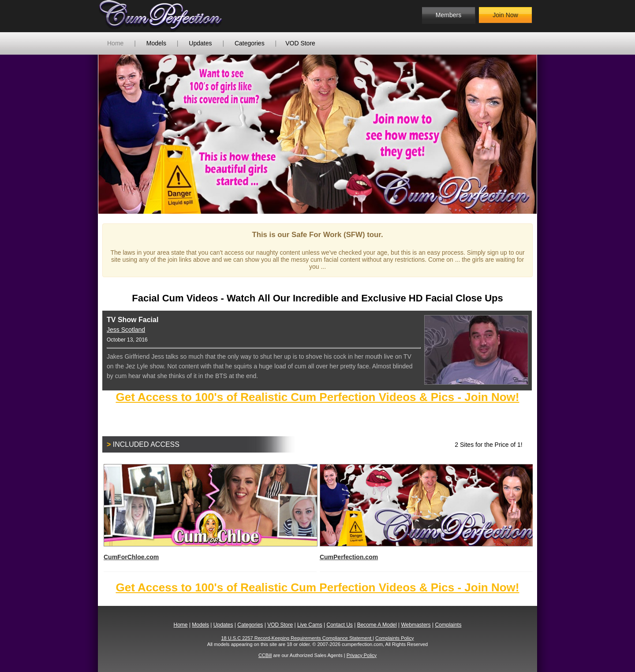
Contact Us (339, 625)
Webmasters (416, 625)
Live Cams (310, 625)
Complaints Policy (394, 638)
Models (156, 43)
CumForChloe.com (210, 512)
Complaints (448, 625)
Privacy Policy (362, 655)
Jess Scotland (126, 330)
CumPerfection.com (426, 512)
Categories (250, 43)
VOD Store (300, 43)
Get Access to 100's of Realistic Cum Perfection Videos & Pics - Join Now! (317, 397)
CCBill (265, 655)
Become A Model (377, 625)
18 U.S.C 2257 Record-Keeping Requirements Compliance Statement (297, 638)
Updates (200, 43)
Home (115, 43)
